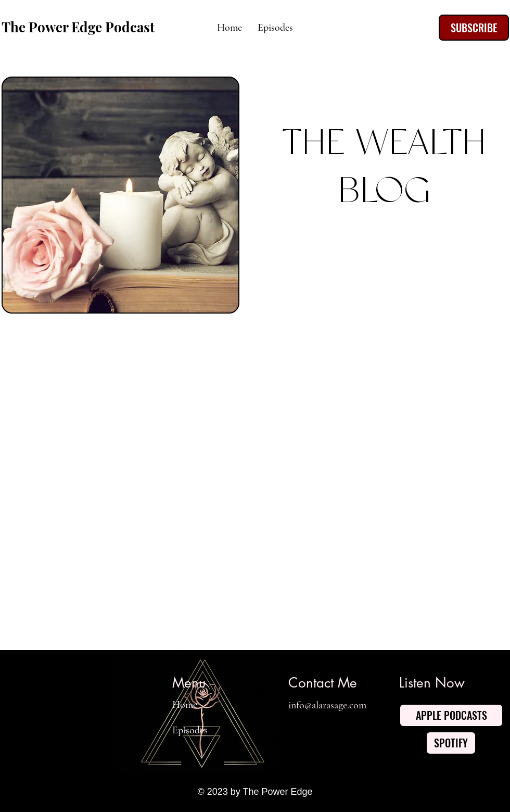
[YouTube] (345, 730)
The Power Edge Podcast (78, 27)
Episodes (190, 730)
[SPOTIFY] (451, 743)
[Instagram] (371, 730)
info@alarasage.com (327, 705)
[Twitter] (318, 730)
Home (185, 705)
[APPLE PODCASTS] (451, 715)
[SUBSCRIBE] (474, 28)
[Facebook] (291, 730)
